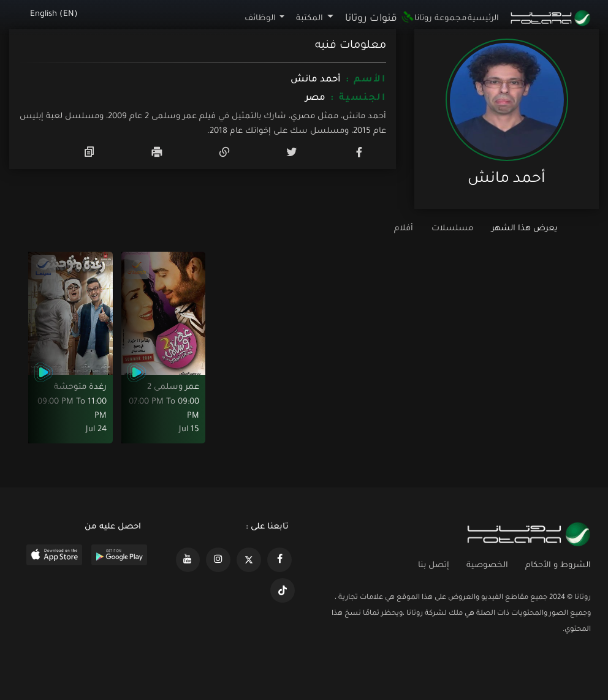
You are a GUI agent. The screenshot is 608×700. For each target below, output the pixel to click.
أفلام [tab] (404, 229)
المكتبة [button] (310, 19)
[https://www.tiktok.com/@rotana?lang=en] (283, 590)
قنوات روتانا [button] (379, 19)
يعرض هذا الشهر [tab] (524, 229)
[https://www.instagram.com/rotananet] (218, 560)
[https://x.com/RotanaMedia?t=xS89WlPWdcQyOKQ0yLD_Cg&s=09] (249, 560)
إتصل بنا (434, 566)
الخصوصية (487, 566)
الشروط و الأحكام (558, 566)
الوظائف (260, 19)
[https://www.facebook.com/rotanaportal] (279, 560)
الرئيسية (483, 19)
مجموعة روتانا (440, 19)
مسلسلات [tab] (452, 229)
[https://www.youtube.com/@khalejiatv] (188, 560)
